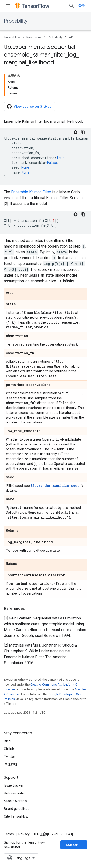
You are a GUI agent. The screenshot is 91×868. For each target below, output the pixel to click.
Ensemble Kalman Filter (31, 192)
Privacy (24, 834)
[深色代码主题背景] (75, 132)
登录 (82, 6)
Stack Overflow (16, 801)
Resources (34, 37)
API (71, 37)
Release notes (15, 793)
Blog (7, 741)
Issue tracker (14, 785)
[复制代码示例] (83, 132)
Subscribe (75, 845)
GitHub (9, 749)
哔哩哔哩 (11, 764)
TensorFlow (12, 37)
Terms (9, 834)
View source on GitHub (29, 106)
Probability (16, 21)
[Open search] (72, 6)
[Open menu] (8, 6)
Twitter (9, 757)
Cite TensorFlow (16, 816)
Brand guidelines (17, 809)
